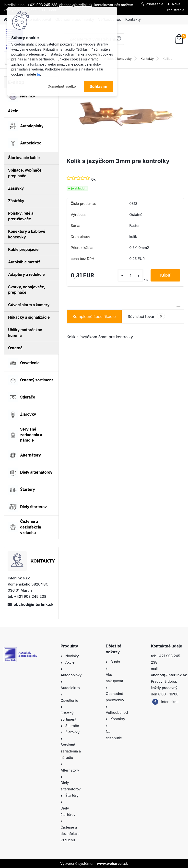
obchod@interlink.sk (33, 604)
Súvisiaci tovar (146, 316)
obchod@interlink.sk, (76, 5)
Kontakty (133, 19)
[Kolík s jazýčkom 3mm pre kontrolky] (125, 115)
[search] (118, 41)
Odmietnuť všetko (62, 86)
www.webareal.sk (112, 863)
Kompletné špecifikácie (94, 317)
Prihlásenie (155, 4)
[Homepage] (5, 20)
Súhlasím (98, 86)
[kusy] (130, 276)
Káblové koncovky (118, 59)
